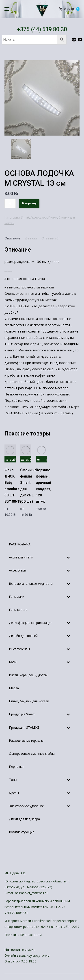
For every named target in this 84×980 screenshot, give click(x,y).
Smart (25, 217)
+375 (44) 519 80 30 (42, 29)
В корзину (29, 203)
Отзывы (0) (51, 238)
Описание (12, 238)
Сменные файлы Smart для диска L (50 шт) (28, 486)
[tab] (12, 238)
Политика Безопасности (23, 935)
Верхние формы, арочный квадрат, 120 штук (44, 486)
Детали (31, 238)
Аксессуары (39, 217)
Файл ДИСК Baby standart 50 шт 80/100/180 (14, 486)
